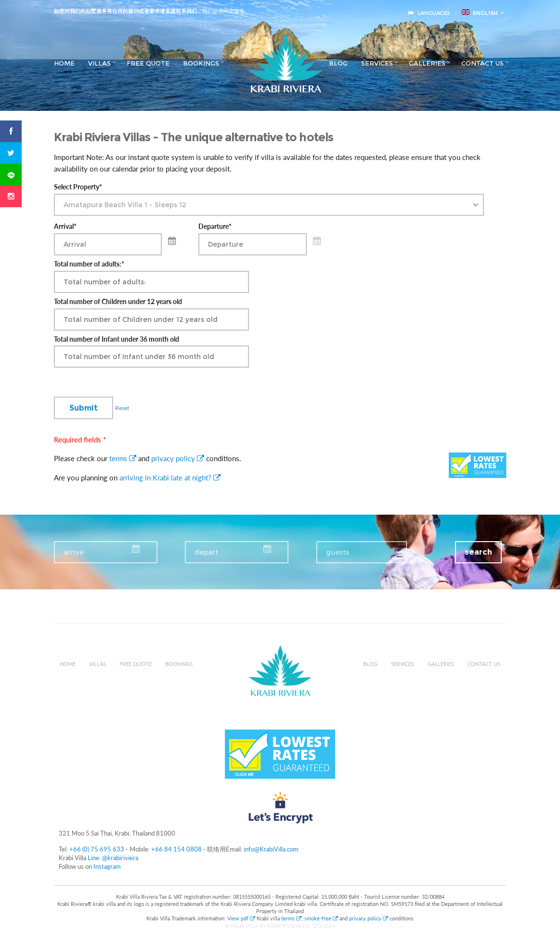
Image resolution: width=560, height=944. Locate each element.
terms (123, 458)
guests (338, 552)
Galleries (427, 63)
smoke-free (321, 918)
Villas (99, 63)
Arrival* (65, 226)
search (478, 552)
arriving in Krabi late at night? (170, 478)
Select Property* (78, 187)
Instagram (107, 866)
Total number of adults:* (89, 264)
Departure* (215, 226)
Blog (338, 63)
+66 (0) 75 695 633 (97, 849)
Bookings (201, 63)
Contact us (482, 63)
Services (377, 63)
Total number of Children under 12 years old (118, 302)
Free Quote (148, 63)
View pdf (242, 918)
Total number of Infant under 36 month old (117, 339)
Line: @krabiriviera (113, 858)
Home (64, 63)
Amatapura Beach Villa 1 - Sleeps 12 (125, 205)
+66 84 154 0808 (176, 849)
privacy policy (178, 458)
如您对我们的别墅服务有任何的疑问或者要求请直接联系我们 (125, 11)
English (480, 13)
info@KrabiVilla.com (271, 849)
